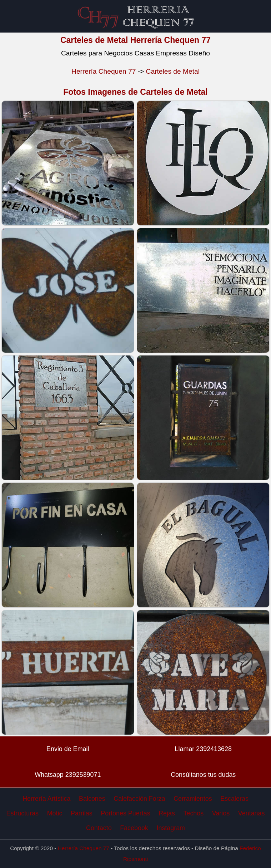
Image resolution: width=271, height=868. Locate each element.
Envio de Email (68, 749)
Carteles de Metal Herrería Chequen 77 (135, 40)
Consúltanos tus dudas (203, 775)
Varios (221, 813)
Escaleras (234, 799)
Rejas (167, 813)
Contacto (99, 828)
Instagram (171, 828)
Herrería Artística (46, 799)
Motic (55, 813)
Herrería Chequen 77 (104, 71)
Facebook (134, 828)
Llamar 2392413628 (203, 749)
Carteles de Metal (173, 71)
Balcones (92, 799)
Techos (194, 813)
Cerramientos (193, 799)
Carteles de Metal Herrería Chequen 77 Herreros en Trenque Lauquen (136, 16)
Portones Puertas (125, 813)
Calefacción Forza (139, 799)
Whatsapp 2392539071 (68, 775)
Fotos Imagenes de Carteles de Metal (135, 92)
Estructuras (23, 813)
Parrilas (82, 813)
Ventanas (252, 813)
